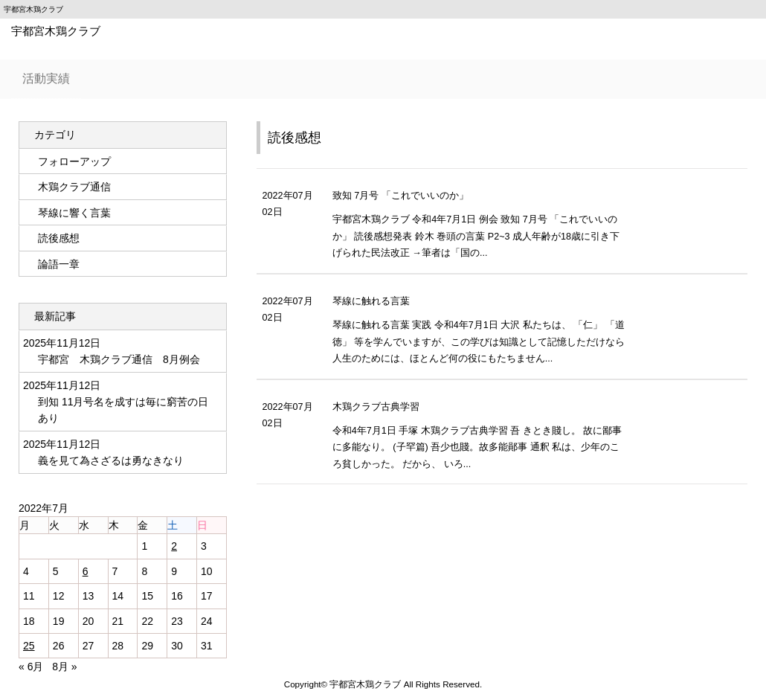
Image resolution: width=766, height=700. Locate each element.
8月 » (64, 667)
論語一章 (59, 264)
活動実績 (46, 78)
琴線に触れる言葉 (371, 301)
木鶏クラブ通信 (74, 187)
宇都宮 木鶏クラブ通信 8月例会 (119, 359)
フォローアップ (74, 161)
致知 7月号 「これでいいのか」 (400, 196)
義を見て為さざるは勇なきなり (111, 460)
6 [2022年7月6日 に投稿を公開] (86, 571)
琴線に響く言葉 (74, 213)
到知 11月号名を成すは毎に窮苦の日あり (123, 410)
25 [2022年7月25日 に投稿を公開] (29, 646)
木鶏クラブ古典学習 (376, 407)
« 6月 (31, 667)
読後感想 (295, 138)
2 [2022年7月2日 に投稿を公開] (174, 546)
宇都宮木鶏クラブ (56, 31)
